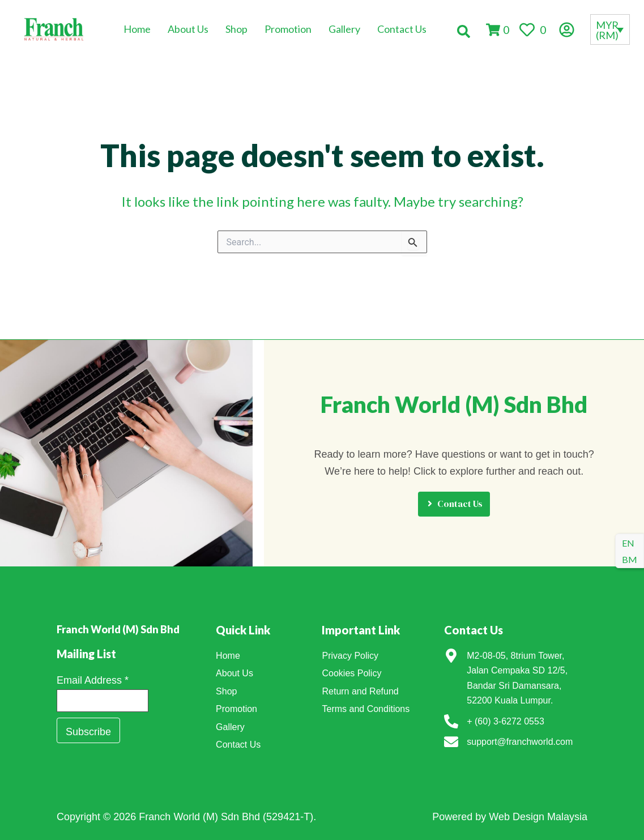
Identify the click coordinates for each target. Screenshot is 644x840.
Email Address (93, 670)
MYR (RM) (607, 30)
